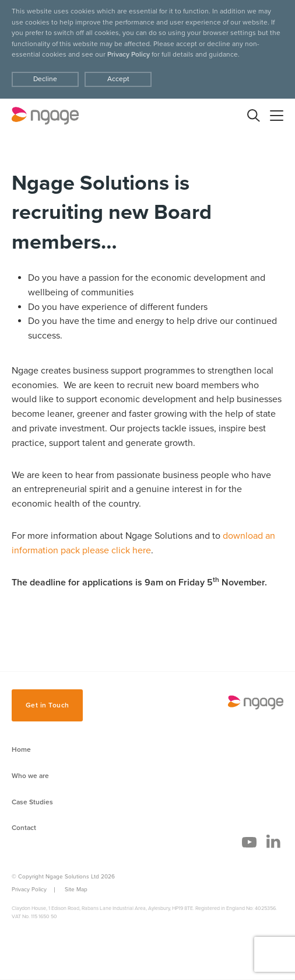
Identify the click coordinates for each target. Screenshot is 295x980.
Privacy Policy (129, 54)
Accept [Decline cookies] (118, 79)
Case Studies (32, 802)
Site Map (76, 890)
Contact (24, 828)
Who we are (30, 776)
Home (21, 749)
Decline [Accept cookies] (45, 79)
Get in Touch (48, 705)
